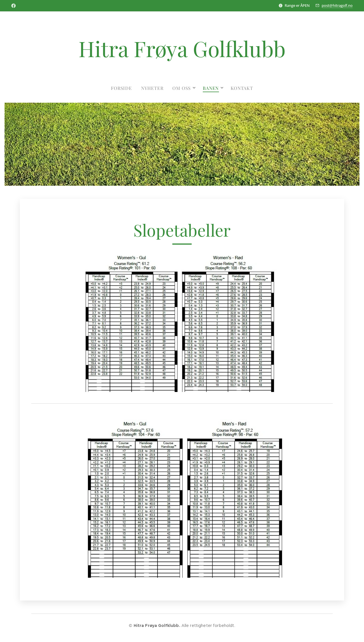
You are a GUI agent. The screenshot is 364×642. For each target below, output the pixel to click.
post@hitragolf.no (337, 5)
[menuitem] (124, 88)
